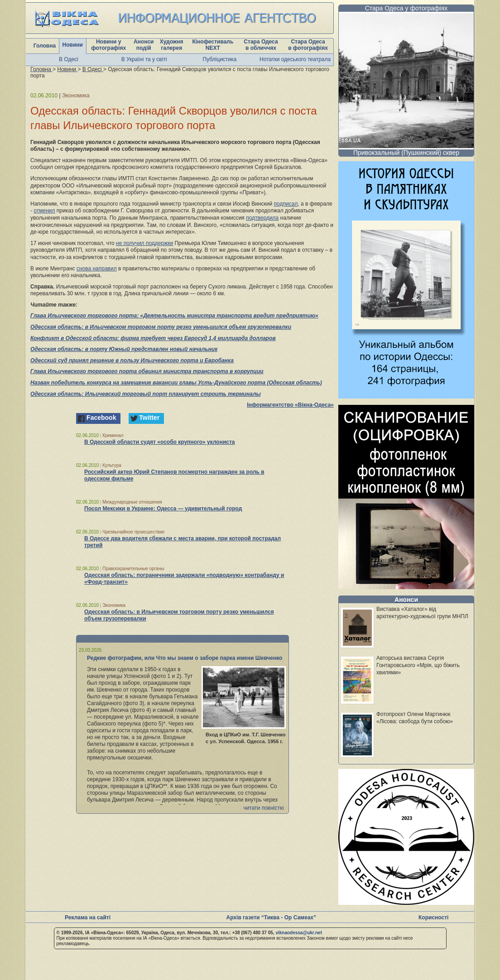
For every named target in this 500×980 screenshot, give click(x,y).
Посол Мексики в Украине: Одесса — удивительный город (163, 509)
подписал (286, 204)
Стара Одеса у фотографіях (406, 8)
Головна (45, 46)
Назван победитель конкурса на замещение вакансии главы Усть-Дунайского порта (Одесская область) (176, 383)
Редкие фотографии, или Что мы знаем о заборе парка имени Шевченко (185, 658)
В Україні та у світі (144, 59)
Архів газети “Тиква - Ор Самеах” (271, 918)
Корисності (433, 918)
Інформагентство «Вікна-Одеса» (290, 405)
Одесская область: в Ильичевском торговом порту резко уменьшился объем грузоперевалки (161, 327)
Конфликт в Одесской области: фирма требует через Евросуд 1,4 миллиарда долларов (153, 338)
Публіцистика (220, 59)
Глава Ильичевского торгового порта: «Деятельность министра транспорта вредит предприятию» (174, 316)
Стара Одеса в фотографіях (308, 45)
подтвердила (262, 218)
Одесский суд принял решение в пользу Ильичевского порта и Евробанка (132, 360)
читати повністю (264, 808)
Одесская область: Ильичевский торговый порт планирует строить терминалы (146, 394)
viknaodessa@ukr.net (299, 933)
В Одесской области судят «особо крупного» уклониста (160, 442)
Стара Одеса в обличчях (261, 45)
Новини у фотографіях (108, 45)
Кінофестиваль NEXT (213, 45)
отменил (44, 211)
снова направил (97, 269)
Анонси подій (144, 45)
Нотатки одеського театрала (295, 59)
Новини (73, 45)
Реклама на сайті (88, 918)
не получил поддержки (144, 243)
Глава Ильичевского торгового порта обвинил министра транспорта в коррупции (147, 371)
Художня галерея (172, 45)
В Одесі (69, 59)
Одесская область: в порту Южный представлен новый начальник (124, 349)
